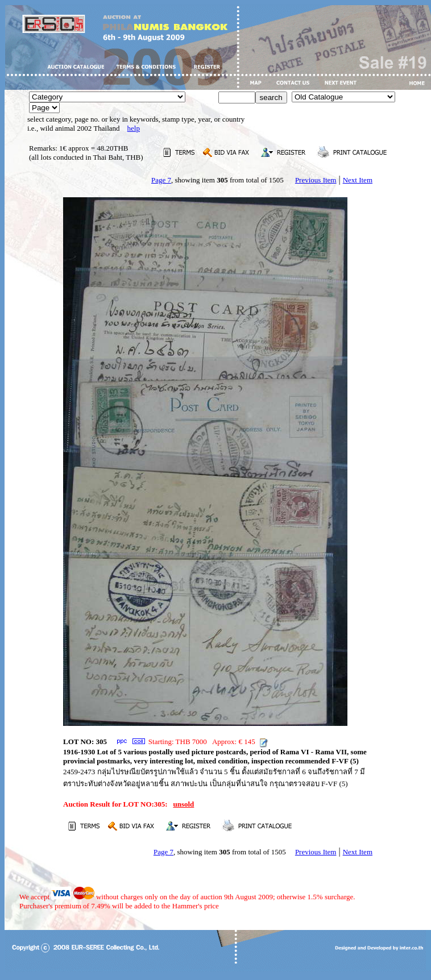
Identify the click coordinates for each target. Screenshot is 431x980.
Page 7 (161, 180)
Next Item (358, 180)
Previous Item (316, 180)
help (134, 128)
